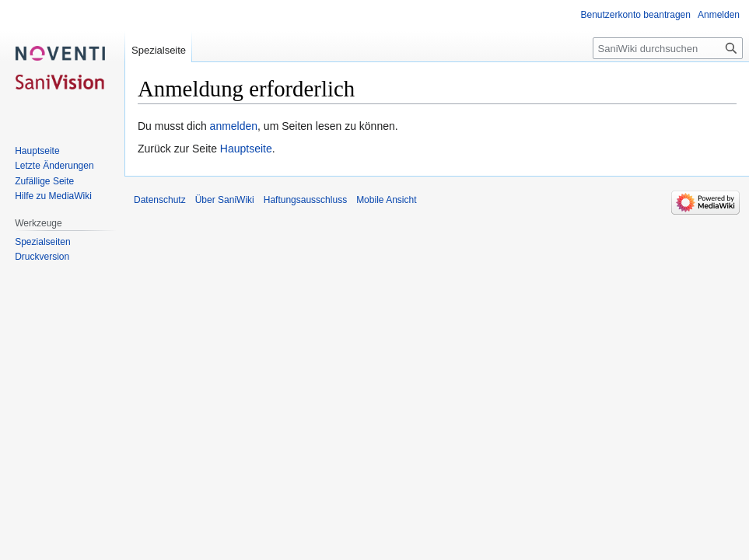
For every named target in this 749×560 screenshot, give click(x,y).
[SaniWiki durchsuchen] (668, 48)
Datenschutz (160, 200)
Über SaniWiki (225, 200)
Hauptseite (246, 149)
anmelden (234, 126)
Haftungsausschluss (305, 200)
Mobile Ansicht (386, 200)
